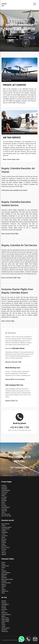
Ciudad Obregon (6, 490)
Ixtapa (3, 593)
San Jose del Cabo (6, 516)
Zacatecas (4, 630)
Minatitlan (4, 501)
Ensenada (4, 494)
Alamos (3, 562)
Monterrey (4, 578)
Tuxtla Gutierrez (6, 628)
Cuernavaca (5, 492)
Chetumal (4, 603)
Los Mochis (4, 536)
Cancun (3, 526)
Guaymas (4, 571)
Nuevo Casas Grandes (7, 579)
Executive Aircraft (8, 520)
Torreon (3, 551)
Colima (3, 567)
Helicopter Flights (8, 559)
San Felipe (4, 509)
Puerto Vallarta (5, 621)
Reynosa (4, 584)
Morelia (3, 616)
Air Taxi (4, 597)
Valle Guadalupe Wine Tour (14, 385)
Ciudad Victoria (5, 529)
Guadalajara (5, 532)
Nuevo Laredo (5, 618)
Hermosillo (4, 609)
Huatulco (4, 601)
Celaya (3, 564)
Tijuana (3, 626)
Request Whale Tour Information (15, 379)
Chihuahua (4, 489)
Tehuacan (4, 549)
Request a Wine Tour (12, 401)
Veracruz (4, 553)
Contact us (27, 37)
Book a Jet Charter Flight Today (11, 278)
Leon (3, 569)
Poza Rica (4, 506)
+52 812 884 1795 (19, 422)
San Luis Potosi (5, 548)
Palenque (4, 581)
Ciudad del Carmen (6, 527)
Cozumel (4, 606)
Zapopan (4, 554)
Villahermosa (5, 591)
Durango (4, 608)
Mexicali (4, 576)
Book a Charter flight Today (11, 159)
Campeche (4, 487)
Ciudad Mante (5, 604)
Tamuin (3, 625)
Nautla (3, 502)
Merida (3, 537)
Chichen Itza (5, 631)
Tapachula (4, 511)
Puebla (3, 544)
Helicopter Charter (18, 348)
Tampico (4, 586)
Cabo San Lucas (6, 514)
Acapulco (4, 485)
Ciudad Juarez (5, 566)
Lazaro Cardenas (6, 573)
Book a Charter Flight (8, 321)
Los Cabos (4, 497)
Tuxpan (3, 590)
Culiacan (4, 531)
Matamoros (4, 613)
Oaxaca (3, 504)
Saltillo (3, 623)
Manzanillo (4, 574)
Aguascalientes (5, 524)
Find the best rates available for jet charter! (14, 190)
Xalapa (3, 496)
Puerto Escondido (6, 583)
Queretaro (4, 546)
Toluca (3, 512)
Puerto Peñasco (6, 507)
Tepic (3, 588)
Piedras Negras (5, 620)
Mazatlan (4, 499)
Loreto (3, 611)
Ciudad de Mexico (6, 615)
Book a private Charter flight (10, 234)
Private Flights (7, 482)
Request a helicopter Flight (13, 362)
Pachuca (4, 543)
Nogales (4, 541)
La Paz (3, 534)
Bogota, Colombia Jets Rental (19, 457)
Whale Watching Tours (13, 368)
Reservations (12, 37)
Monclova (4, 539)
